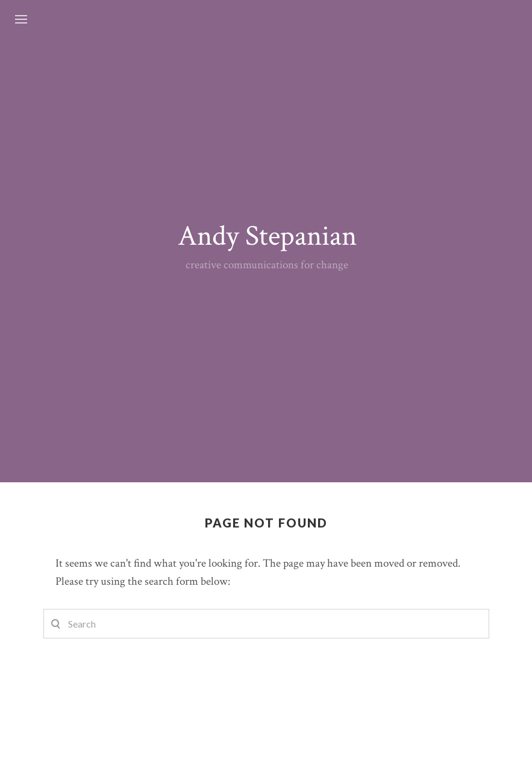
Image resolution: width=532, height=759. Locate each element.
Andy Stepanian (267, 236)
